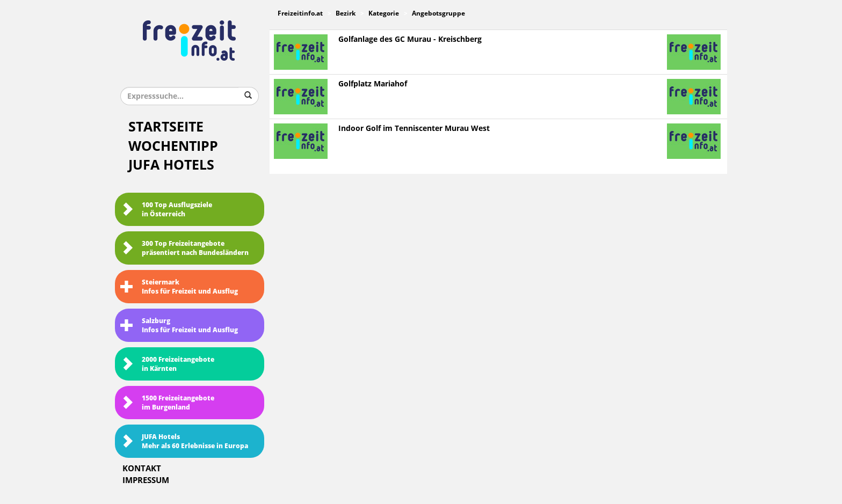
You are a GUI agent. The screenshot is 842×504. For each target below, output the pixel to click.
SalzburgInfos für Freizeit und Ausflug (179, 326)
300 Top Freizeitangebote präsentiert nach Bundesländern (184, 248)
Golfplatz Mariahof (373, 84)
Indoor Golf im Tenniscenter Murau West (414, 129)
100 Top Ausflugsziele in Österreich (166, 210)
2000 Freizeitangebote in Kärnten (167, 364)
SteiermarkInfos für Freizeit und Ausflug (179, 287)
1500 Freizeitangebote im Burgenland (167, 403)
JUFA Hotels (171, 165)
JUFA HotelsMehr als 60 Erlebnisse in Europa (184, 441)
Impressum (146, 480)
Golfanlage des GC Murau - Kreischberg (410, 39)
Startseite (166, 127)
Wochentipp (173, 146)
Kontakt (142, 469)
